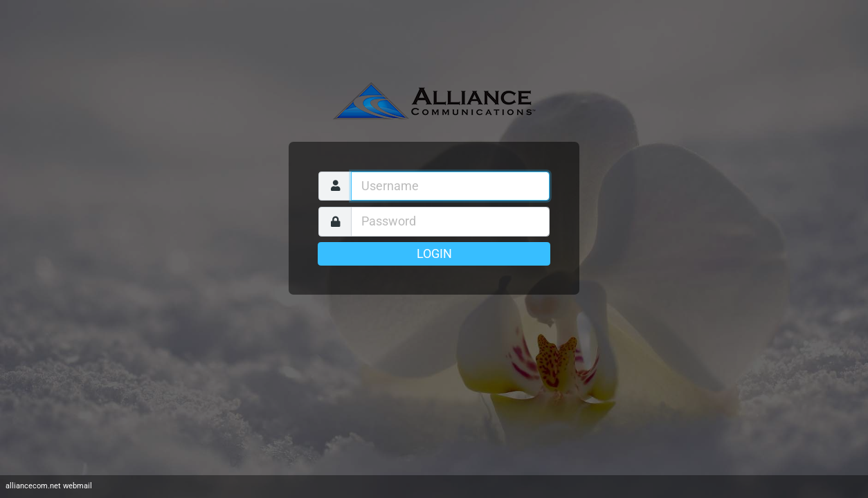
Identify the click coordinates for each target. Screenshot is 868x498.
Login (434, 254)
